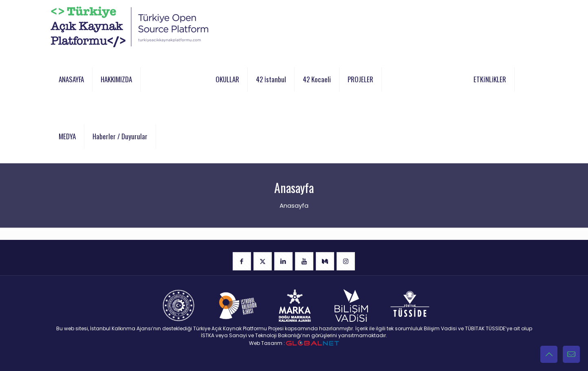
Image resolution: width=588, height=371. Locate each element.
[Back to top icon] (549, 354)
